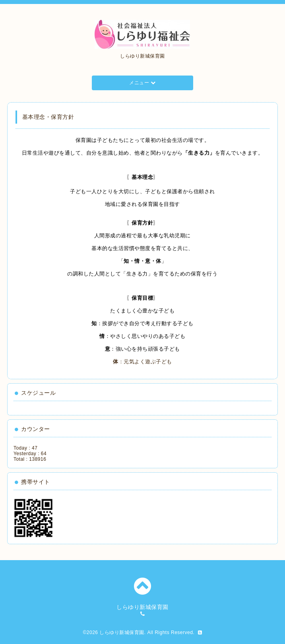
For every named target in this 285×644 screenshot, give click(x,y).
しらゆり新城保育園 (122, 632)
